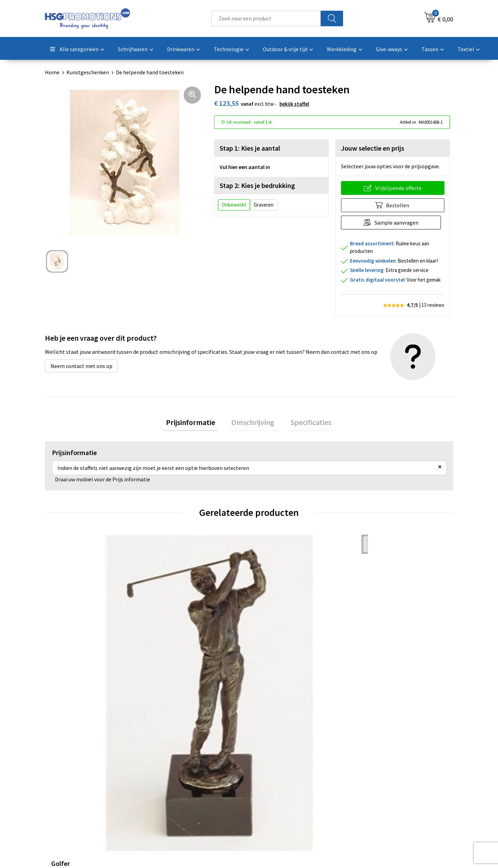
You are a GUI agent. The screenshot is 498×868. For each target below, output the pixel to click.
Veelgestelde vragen (180, 772)
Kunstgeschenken (88, 72)
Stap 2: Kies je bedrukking (257, 185)
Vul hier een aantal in (245, 167)
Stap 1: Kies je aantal (250, 148)
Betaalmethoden (278, 772)
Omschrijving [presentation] (253, 424)
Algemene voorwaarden (387, 761)
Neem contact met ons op (81, 366)
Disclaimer (371, 793)
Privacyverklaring (379, 782)
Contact (267, 761)
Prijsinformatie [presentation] (196, 424)
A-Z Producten (173, 782)
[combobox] (266, 18)
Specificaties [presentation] (305, 424)
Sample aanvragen (398, 223)
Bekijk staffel (294, 104)
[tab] (196, 424)
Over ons (167, 761)
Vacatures (269, 793)
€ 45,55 (69, 651)
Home (52, 72)
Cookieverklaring (379, 772)
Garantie (268, 782)
